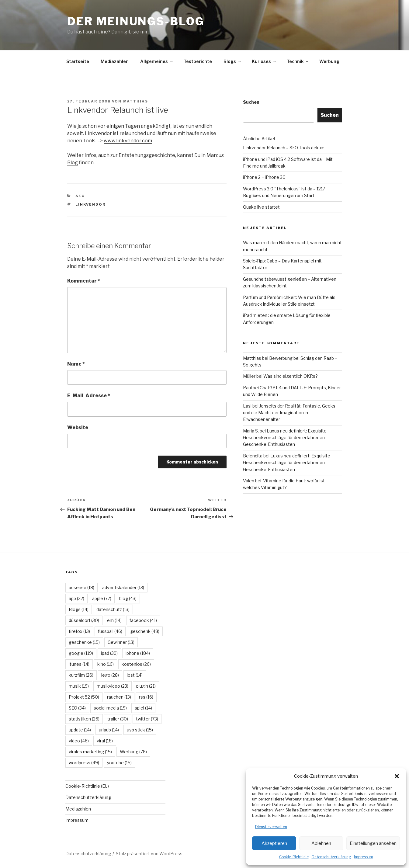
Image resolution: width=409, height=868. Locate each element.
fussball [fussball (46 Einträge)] (110, 631)
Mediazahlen (115, 61)
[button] (397, 776)
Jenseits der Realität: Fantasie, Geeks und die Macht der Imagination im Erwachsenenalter (289, 413)
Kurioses (264, 61)
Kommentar (84, 281)
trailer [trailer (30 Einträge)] (118, 719)
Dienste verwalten (271, 827)
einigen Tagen (123, 126)
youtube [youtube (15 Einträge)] (119, 763)
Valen (249, 481)
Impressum (364, 857)
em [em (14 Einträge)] (114, 620)
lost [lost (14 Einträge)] (135, 675)
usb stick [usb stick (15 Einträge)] (140, 730)
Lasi (247, 406)
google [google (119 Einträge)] (81, 653)
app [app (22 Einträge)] (76, 598)
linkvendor (90, 204)
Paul (247, 388)
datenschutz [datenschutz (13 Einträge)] (113, 609)
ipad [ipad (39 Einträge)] (109, 653)
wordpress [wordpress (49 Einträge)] (84, 763)
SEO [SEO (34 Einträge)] (77, 708)
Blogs (233, 61)
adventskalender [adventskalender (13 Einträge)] (123, 587)
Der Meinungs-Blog (136, 21)
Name (76, 364)
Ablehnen (321, 843)
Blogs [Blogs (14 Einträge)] (79, 609)
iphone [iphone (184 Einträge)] (138, 653)
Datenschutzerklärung (331, 857)
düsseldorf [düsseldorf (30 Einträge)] (84, 620)
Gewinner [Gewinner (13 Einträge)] (121, 642)
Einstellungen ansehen (373, 843)
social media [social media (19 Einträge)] (110, 708)
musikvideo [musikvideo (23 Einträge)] (113, 686)
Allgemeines (157, 61)
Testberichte (198, 61)
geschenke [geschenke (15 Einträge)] (84, 642)
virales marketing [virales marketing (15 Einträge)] (90, 752)
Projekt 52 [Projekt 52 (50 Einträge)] (84, 697)
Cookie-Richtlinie (294, 857)
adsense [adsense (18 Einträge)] (81, 587)
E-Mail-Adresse (89, 396)
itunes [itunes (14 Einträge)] (79, 664)
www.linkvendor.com (128, 141)
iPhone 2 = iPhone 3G (264, 177)
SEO (80, 196)
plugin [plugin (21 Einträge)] (146, 686)
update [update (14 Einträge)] (80, 730)
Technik (298, 61)
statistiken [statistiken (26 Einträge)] (84, 719)
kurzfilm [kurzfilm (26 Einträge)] (81, 675)
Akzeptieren (274, 843)
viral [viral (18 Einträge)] (105, 741)
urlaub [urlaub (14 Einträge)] (109, 730)
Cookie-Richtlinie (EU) (87, 786)
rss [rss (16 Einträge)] (146, 697)
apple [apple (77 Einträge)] (102, 598)
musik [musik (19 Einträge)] (79, 686)
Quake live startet (261, 207)
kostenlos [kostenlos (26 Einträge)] (136, 664)
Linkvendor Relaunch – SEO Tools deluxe (284, 148)
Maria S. (251, 431)
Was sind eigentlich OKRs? (291, 376)
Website (78, 427)
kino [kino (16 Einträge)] (106, 664)
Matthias (136, 101)
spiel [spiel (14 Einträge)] (143, 708)
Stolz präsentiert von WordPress (149, 854)
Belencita (253, 456)
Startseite (78, 61)
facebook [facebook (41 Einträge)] (143, 620)
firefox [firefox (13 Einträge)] (79, 631)
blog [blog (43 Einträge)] (128, 598)
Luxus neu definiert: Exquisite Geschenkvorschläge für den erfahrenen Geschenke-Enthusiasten (285, 438)
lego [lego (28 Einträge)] (110, 675)
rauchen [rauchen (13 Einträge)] (119, 697)
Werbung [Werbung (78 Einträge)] (133, 752)
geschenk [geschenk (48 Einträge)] (145, 631)
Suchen (251, 102)
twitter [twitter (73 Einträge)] (147, 719)
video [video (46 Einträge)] (79, 741)
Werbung (329, 61)
